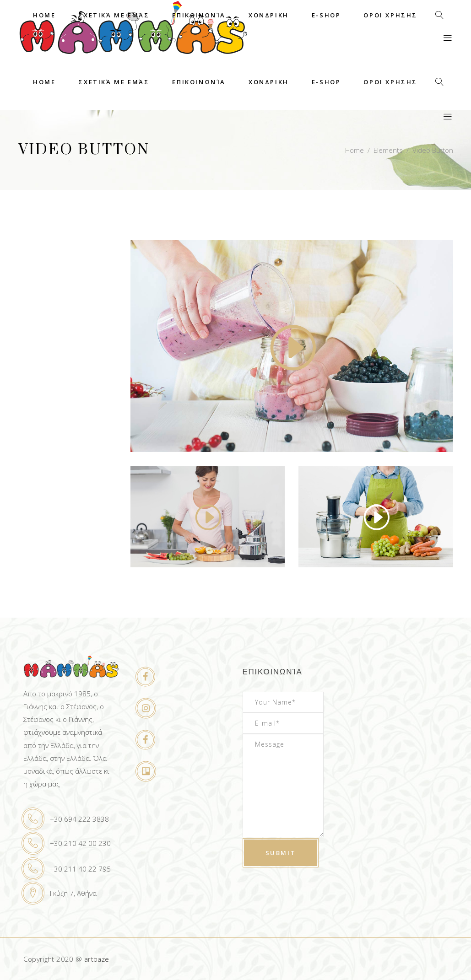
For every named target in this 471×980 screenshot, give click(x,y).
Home (355, 150)
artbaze (97, 959)
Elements (388, 150)
